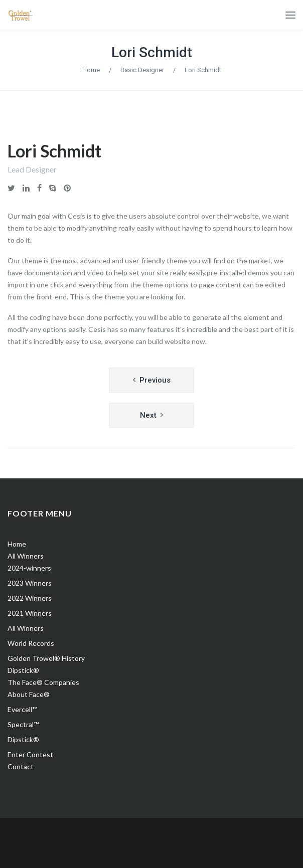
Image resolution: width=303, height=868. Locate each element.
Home (91, 70)
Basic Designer (142, 70)
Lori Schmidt (152, 52)
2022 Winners (30, 598)
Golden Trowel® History (46, 658)
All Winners (26, 556)
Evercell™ (22, 709)
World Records (31, 643)
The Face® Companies (43, 682)
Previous (155, 380)
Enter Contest (30, 754)
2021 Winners (30, 613)
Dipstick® (23, 670)
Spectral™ (23, 724)
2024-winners (29, 568)
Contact (21, 766)
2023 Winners (30, 583)
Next (148, 415)
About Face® (29, 694)
